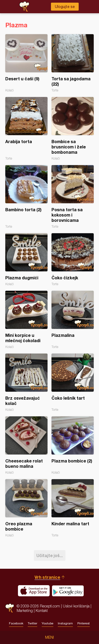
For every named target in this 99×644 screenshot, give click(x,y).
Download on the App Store (34, 591)
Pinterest (84, 623)
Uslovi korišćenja (76, 606)
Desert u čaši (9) (26, 63)
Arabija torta (26, 129)
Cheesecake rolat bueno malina (26, 445)
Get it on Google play (68, 591)
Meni (49, 637)
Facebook (16, 623)
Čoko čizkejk (73, 260)
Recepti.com (10, 608)
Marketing (25, 610)
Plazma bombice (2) (73, 445)
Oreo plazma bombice (26, 508)
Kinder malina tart (73, 508)
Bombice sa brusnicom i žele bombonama (73, 129)
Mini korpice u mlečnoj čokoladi (26, 320)
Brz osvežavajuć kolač (26, 383)
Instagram (65, 623)
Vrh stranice (47, 577)
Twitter (32, 623)
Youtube (48, 623)
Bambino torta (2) (26, 197)
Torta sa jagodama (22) (73, 63)
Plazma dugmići (26, 260)
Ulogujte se (65, 7)
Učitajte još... (50, 555)
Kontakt (42, 610)
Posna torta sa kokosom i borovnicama (73, 197)
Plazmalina (73, 320)
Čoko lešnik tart (73, 383)
